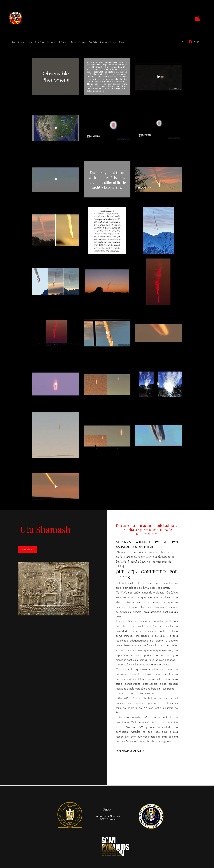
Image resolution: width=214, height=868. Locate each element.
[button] (197, 18)
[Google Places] (182, 42)
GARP (107, 809)
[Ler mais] (28, 550)
